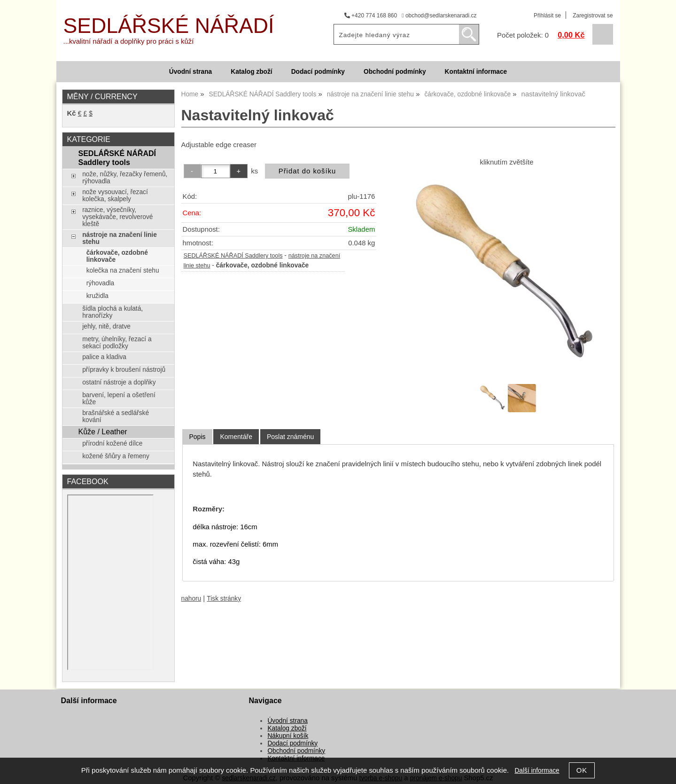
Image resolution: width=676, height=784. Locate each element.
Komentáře (236, 437)
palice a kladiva (104, 357)
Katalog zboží (251, 72)
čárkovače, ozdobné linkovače (117, 256)
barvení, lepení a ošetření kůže (119, 399)
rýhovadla (100, 283)
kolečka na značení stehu (123, 270)
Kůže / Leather (102, 431)
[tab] (197, 437)
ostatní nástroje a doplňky (119, 382)
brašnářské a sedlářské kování (116, 416)
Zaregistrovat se (593, 16)
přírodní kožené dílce (112, 443)
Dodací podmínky (318, 72)
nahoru (191, 599)
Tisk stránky (224, 599)
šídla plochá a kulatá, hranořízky (113, 312)
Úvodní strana (190, 72)
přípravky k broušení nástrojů (124, 370)
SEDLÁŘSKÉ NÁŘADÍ (169, 26)
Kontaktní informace (476, 72)
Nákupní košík (288, 736)
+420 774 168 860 (371, 16)
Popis (197, 437)
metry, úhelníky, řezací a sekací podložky (117, 343)
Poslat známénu (290, 437)
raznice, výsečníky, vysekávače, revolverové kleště (117, 217)
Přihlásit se (547, 16)
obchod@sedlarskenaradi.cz (439, 16)
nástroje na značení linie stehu (120, 238)
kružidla (97, 296)
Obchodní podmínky (395, 72)
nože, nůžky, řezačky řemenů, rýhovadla (125, 178)
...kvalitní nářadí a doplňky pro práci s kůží (129, 41)
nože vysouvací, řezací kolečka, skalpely (115, 196)
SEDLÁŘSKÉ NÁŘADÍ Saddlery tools (233, 256)
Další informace (537, 771)
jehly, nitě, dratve (106, 326)
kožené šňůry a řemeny (116, 456)
